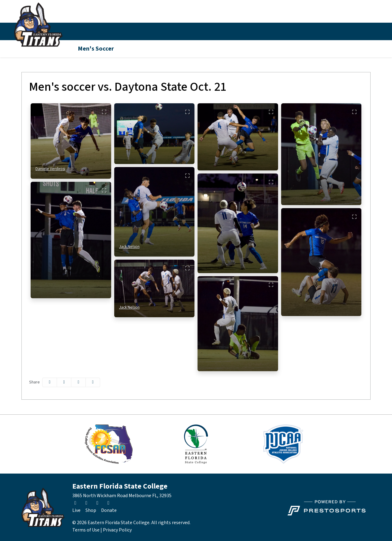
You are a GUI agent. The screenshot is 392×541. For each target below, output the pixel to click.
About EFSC (238, 31)
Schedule (109, 31)
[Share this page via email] (78, 382)
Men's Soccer (96, 49)
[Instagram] (343, 32)
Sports (80, 31)
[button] (84, 31)
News (177, 31)
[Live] (76, 510)
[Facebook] (354, 32)
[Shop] (91, 510)
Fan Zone (204, 31)
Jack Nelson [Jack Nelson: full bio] (129, 247)
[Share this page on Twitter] (64, 382)
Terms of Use (86, 530)
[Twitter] (332, 32)
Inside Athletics (142, 31)
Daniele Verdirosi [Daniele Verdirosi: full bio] (50, 169)
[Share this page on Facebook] (50, 382)
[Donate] (109, 510)
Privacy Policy (117, 530)
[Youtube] (365, 32)
